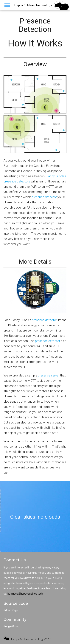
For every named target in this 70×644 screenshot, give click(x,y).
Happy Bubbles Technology (33, 5)
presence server (49, 375)
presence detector (44, 197)
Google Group (11, 626)
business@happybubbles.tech (25, 594)
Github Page (11, 610)
